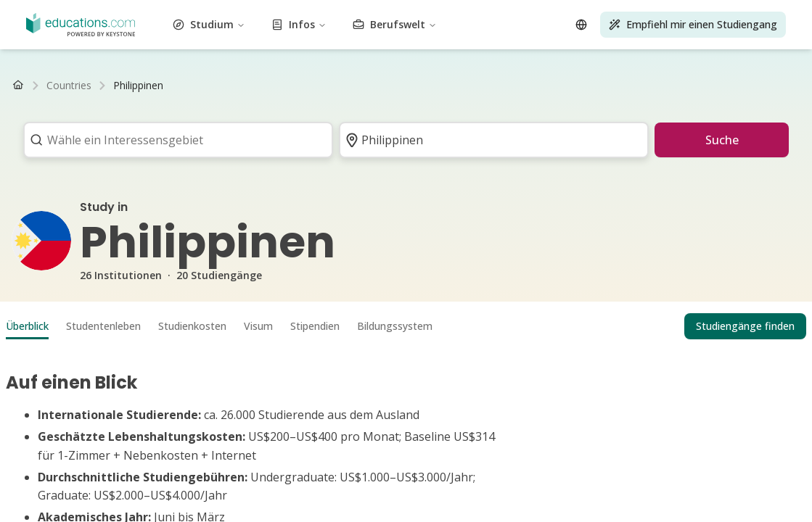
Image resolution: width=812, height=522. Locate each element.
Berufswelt (79, 273)
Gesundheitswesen (91, 38)
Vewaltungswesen (48, 12)
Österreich (88, 103)
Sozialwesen (657, 51)
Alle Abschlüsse (429, 77)
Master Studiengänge (163, 77)
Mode (495, 25)
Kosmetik (640, 12)
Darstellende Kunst (330, 51)
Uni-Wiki (542, 129)
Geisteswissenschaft (181, 38)
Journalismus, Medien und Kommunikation (329, 38)
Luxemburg (271, 103)
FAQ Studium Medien (106, 156)
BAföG (23, 116)
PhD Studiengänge (348, 77)
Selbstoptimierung (585, 51)
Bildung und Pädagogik (159, 25)
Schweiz (132, 103)
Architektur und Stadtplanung (158, 12)
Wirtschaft (80, 25)
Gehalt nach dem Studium (161, 129)
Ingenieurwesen (407, 25)
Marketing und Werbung (143, 51)
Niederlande (180, 103)
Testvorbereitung (316, 64)
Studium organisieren (394, 129)
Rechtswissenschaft (589, 38)
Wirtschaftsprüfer (46, 182)
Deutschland (35, 103)
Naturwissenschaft (242, 51)
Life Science (664, 38)
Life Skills (717, 38)
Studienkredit (298, 116)
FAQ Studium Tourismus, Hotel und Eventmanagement (345, 142)
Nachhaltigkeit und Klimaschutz (130, 64)
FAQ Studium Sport (661, 142)
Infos (67, 249)
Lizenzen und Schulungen (549, 64)
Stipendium (67, 116)
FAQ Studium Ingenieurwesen (544, 142)
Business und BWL (469, 12)
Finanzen (530, 25)
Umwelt (463, 25)
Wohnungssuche (481, 129)
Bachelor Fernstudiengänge (70, 90)
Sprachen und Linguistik (487, 38)
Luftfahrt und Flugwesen (366, 12)
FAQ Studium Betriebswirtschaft (639, 129)
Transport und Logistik (662, 64)
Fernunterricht (39, 169)
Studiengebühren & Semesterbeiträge (180, 116)
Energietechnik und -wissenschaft (292, 25)
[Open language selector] (20, 308)
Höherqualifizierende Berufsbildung (458, 51)
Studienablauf (254, 129)
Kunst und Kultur (268, 12)
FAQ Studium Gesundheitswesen (139, 142)
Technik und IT (242, 64)
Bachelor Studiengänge (60, 77)
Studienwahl (315, 129)
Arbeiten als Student (53, 129)
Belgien (226, 103)
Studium (74, 225)
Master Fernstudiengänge (192, 90)
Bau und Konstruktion (565, 12)
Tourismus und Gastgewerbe (422, 64)
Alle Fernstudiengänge (304, 90)
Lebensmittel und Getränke (615, 25)
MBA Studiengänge (258, 77)
